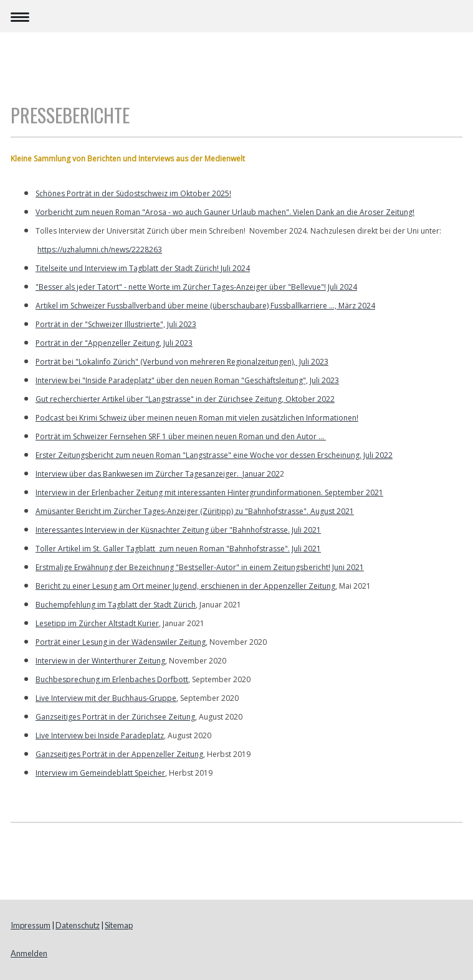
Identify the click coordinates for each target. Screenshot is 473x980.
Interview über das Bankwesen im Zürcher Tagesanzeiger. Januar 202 (158, 474)
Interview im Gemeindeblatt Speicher (100, 773)
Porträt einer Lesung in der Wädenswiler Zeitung (121, 642)
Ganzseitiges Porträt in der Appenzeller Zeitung (119, 754)
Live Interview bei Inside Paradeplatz (100, 735)
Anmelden (29, 953)
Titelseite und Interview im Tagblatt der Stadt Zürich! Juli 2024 (143, 268)
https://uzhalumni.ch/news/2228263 (100, 250)
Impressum (31, 925)
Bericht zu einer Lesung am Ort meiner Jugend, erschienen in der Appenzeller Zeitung (185, 586)
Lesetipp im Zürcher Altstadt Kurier (97, 623)
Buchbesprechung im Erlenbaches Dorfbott (112, 679)
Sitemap (119, 925)
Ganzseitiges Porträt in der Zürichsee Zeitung (115, 717)
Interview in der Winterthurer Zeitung (100, 661)
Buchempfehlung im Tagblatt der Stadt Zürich (116, 605)
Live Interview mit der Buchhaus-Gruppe (106, 698)
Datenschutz (78, 925)
